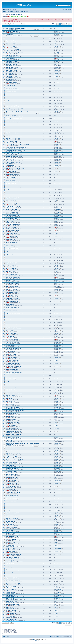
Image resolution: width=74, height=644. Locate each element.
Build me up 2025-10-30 (11, 103)
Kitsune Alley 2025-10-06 (12, 106)
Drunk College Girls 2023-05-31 (13, 375)
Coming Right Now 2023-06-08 (13, 360)
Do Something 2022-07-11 (12, 495)
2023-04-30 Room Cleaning (12, 428)
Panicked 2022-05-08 (11, 593)
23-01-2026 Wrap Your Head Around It (15, 53)
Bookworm (9, 16)
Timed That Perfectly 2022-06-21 (13, 513)
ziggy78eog (57, 604)
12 (39, 30)
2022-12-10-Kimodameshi (12, 451)
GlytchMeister (10, 409)
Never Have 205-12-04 (11, 85)
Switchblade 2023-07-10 (11, 325)
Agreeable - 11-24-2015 (11, 91)
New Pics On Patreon (11, 130)
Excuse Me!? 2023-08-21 (12, 275)
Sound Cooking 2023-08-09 (12, 292)
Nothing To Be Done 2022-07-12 (13, 492)
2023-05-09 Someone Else (12, 414)
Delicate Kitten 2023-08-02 (12, 298)
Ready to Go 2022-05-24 (12, 563)
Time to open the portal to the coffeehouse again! (17, 112)
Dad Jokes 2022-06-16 (11, 522)
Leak (56, 79)
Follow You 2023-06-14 (11, 354)
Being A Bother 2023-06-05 (12, 369)
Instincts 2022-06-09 (11, 534)
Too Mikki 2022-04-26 (11, 610)
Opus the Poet (58, 47)
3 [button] (63, 24)
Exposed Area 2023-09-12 (12, 251)
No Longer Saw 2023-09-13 (12, 248)
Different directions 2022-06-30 (13, 498)
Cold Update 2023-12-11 (12, 159)
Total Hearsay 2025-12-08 (12, 82)
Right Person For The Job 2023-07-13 (15, 313)
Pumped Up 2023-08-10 (11, 289)
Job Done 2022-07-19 (11, 480)
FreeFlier (57, 31)
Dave (8, 48)
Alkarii (56, 50)
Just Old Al (57, 171)
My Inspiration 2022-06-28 (12, 504)
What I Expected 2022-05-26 (12, 557)
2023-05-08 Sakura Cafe (11, 416)
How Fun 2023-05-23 (11, 384)
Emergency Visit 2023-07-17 (12, 310)
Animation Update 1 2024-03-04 (13, 139)
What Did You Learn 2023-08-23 (13, 278)
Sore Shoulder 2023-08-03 (12, 287)
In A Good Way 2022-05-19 (12, 572)
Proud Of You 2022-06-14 (12, 528)
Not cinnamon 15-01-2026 (12, 56)
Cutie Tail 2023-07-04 (11, 331)
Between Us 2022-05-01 (11, 602)
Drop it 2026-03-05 (10, 41)
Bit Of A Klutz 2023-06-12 (12, 357)
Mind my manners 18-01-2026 (13, 50)
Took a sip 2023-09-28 (11, 227)
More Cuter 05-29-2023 (11, 378)
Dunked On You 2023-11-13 (12, 186)
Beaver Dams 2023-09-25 (12, 233)
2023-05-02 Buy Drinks (11, 425)
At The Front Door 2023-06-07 (13, 363)
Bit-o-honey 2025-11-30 (11, 65)
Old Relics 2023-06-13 (11, 352)
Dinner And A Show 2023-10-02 (13, 224)
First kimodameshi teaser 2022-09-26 (14, 460)
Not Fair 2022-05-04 (11, 596)
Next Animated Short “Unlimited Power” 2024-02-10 (18, 145)
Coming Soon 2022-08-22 (12, 463)
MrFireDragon (18, 16)
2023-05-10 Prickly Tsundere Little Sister (15, 411)
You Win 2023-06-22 (11, 337)
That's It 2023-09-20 (11, 239)
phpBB (33, 639)
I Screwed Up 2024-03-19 (12, 142)
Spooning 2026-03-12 (11, 38)
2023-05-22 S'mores (11, 399)
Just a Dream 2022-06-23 (12, 507)
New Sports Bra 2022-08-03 (12, 469)
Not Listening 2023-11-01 (12, 192)
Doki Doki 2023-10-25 (11, 201)
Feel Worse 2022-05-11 (11, 587)
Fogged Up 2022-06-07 (11, 542)
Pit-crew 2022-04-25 (11, 616)
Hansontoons (57, 85)
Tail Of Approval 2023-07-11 (12, 319)
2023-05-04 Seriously (11, 419)
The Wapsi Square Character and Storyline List (17, 28)
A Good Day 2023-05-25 (11, 393)
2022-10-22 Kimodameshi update (14, 454)
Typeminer (57, 61)
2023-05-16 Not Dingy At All (12, 387)
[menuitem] (10, 9)
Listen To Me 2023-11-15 (12, 183)
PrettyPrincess (24, 16)
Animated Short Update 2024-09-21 (14, 124)
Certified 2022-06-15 (11, 525)
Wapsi (28, 16)
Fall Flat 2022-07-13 (11, 489)
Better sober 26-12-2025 (12, 76)
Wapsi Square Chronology (12, 32)
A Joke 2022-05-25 (10, 560)
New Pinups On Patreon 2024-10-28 (14, 118)
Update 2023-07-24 (10, 304)
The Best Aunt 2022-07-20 (12, 477)
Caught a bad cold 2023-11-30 (13, 162)
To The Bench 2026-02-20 (12, 44)
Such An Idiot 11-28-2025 (12, 88)
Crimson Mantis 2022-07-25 (12, 472)
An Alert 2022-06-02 (11, 548)
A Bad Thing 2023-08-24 (11, 272)
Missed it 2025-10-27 (11, 97)
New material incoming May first (13, 431)
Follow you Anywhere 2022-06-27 (14, 510)
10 (36, 30)
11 (37, 30)
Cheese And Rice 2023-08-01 (13, 301)
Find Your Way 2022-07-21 (12, 474)
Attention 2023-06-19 (11, 346)
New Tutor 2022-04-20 (11, 619)
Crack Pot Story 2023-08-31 (12, 260)
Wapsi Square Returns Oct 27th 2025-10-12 (16, 109)
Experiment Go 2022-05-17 (12, 578)
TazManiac (57, 468)
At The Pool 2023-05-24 (11, 396)
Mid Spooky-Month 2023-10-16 (13, 207)
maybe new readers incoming (13, 438)
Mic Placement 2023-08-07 (12, 295)
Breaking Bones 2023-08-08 (12, 284)
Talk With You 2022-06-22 (12, 516)
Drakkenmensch (58, 480)
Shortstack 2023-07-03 (11, 334)
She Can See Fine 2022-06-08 (13, 537)
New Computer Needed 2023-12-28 (14, 157)
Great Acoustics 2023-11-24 (12, 174)
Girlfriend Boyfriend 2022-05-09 (13, 584)
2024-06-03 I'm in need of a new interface (15, 136)
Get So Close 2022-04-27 (12, 613)
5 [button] (66, 24)
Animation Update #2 (11, 133)
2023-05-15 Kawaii (10, 405)
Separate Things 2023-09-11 (12, 254)
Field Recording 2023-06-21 (12, 340)
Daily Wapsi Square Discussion (12, 15)
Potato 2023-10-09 (10, 222)
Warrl (56, 38)
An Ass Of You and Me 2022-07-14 (14, 486)
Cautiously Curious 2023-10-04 (13, 216)
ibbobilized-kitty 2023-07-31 (12, 307)
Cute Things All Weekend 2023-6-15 (14, 349)
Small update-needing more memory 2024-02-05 (17, 148)
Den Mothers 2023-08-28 (12, 269)
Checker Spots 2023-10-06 (12, 213)
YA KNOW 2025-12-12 (11, 79)
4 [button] (65, 24)
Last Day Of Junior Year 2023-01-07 (14, 434)
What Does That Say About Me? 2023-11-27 (16, 168)
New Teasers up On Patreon (12, 457)
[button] (58, 24)
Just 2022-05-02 (10, 607)
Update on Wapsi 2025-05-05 (13, 115)
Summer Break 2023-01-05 (12, 448)
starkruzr (13, 16)
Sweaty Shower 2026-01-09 (12, 59)
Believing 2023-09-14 (11, 245)
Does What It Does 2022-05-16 (13, 581)
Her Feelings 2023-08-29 (12, 266)
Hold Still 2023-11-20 (11, 177)
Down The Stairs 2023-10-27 (12, 198)
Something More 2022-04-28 (12, 604)
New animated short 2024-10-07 (13, 121)
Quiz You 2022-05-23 (11, 569)
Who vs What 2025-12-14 (12, 70)
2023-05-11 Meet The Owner (12, 408)
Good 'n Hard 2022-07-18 (12, 483)
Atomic (56, 103)
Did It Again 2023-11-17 (11, 180)
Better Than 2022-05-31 (11, 551)
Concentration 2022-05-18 (12, 575)
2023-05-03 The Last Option (12, 422)
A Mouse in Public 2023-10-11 (13, 219)
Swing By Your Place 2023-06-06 (13, 366)
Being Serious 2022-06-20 (12, 519)
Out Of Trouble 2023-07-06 (12, 328)
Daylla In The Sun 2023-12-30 (13, 154)
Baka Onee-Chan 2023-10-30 (13, 195)
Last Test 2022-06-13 (11, 531)
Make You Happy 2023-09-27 (12, 230)
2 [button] (62, 24)
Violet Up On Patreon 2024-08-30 (13, 127)
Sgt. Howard (9, 39)
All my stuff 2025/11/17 (11, 73)
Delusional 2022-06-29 (11, 501)
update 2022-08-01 (10, 466)
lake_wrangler (58, 413)
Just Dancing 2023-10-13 (12, 210)
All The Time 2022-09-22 (12, 236)
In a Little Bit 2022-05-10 (12, 590)
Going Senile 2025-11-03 (12, 100)
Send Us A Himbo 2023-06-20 (13, 343)
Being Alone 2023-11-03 (11, 189)
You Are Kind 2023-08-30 (12, 263)
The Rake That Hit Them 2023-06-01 (14, 372)
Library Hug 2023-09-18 (11, 242)
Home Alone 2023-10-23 (11, 204)
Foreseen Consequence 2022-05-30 (14, 554)
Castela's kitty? (10, 440)
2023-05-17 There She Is (12, 390)
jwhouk (10, 29)
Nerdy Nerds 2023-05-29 (12, 381)
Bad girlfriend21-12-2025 (12, 62)
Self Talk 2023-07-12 (11, 316)
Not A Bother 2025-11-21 (12, 94)
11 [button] (69, 24)
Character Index (10, 35)
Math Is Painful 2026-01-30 (12, 47)
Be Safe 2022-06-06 (10, 545)
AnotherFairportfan (58, 489)
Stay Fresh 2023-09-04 (11, 257)
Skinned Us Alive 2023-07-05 (13, 322)
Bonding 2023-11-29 (11, 165)
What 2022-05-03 (10, 599)
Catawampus (10, 45)
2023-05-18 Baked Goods (12, 402)
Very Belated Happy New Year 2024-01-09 (15, 151)
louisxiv (10, 36)
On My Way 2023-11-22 (11, 171)
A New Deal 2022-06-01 (11, 539)
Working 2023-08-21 (11, 281)
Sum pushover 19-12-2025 (12, 67)
